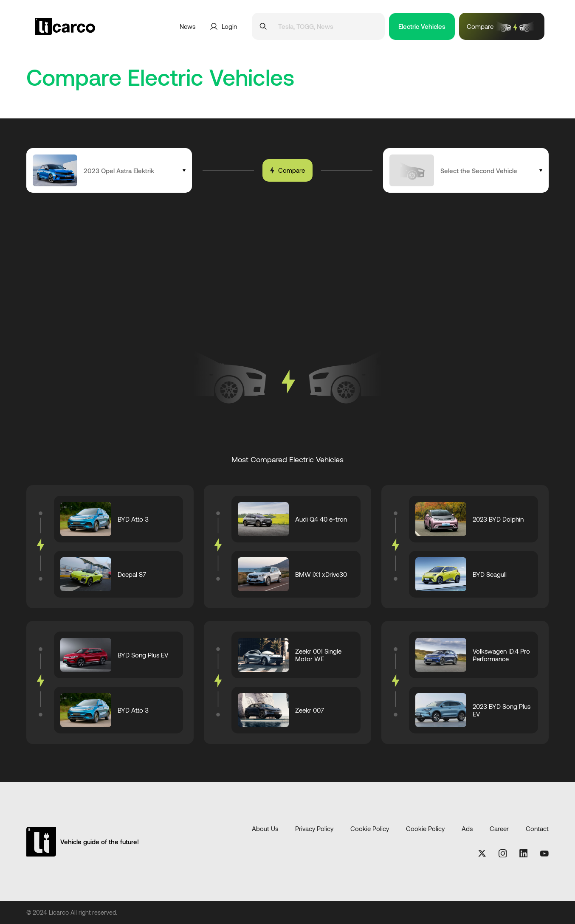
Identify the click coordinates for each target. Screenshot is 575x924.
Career (499, 829)
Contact (537, 829)
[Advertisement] (287, 256)
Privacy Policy (314, 829)
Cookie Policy (370, 829)
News (187, 26)
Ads (467, 829)
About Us (265, 829)
